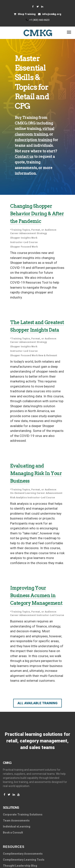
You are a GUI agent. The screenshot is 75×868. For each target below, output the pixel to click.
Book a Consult (13, 833)
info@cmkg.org (50, 14)
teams (20, 145)
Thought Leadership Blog (20, 866)
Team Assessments (16, 821)
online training (28, 129)
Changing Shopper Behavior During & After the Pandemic (37, 214)
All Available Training (37, 703)
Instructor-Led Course (24, 242)
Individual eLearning (17, 827)
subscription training (33, 140)
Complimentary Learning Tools (24, 860)
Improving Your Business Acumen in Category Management (36, 596)
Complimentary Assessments (23, 854)
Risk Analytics (18, 498)
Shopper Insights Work (24, 238)
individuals (43, 145)
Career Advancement (23, 233)
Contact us (24, 157)
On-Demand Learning (23, 493)
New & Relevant (48, 355)
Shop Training (25, 14)
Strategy (42, 233)
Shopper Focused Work (24, 247)
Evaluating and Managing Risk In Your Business (36, 473)
